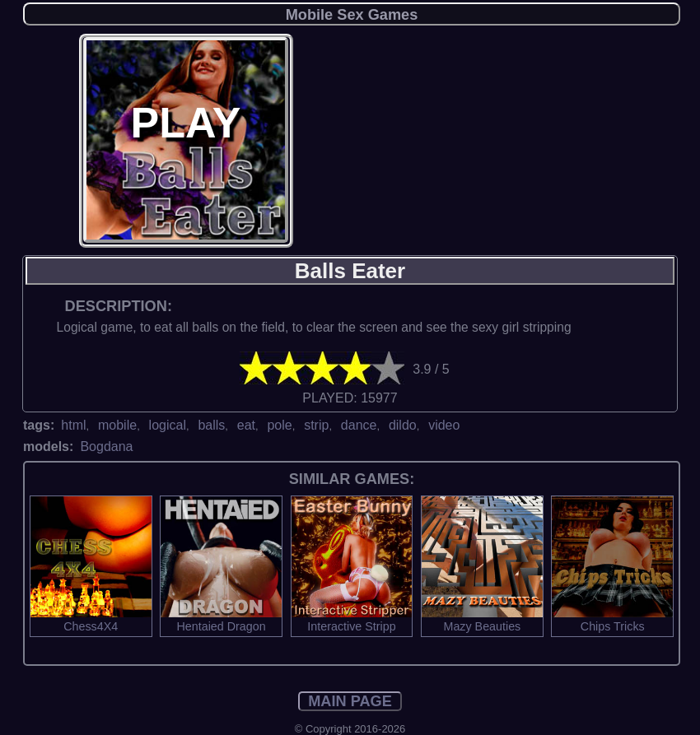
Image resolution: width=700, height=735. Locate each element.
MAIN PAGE (350, 701)
